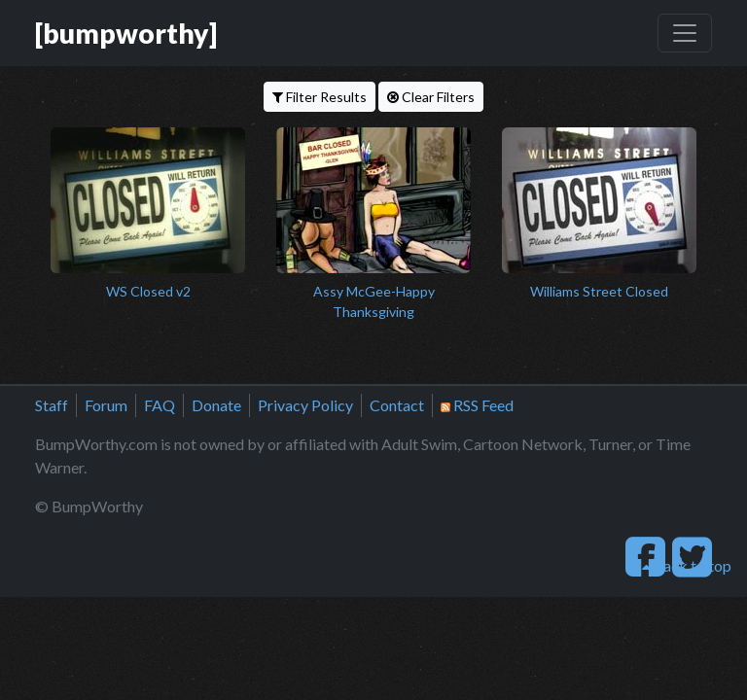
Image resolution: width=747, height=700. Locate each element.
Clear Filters (431, 97)
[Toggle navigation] (685, 33)
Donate (216, 405)
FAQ (160, 405)
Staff (52, 405)
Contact (397, 405)
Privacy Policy (305, 405)
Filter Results (320, 97)
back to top (687, 565)
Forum (106, 405)
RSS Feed (477, 405)
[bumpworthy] (126, 33)
